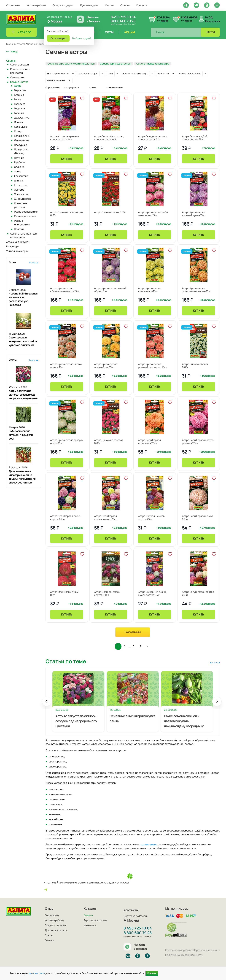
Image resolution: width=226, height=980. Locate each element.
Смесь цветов (22, 199)
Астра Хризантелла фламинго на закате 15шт (197, 290)
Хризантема (21, 176)
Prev (47, 704)
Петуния (19, 158)
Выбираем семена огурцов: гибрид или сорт (21, 435)
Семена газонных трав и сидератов (23, 235)
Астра (18, 86)
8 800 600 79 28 (123, 21)
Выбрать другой (82, 38)
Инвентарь (13, 246)
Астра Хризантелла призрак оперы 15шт (67, 442)
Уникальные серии (17, 251)
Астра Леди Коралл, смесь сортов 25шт (66, 518)
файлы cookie (37, 973)
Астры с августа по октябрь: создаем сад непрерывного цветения (23, 395)
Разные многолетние (22, 223)
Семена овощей (19, 65)
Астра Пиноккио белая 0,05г (195, 366)
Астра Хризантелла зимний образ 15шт (110, 290)
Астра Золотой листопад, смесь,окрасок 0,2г (109, 138)
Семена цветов (19, 82)
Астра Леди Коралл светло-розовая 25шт (198, 442)
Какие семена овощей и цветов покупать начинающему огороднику (184, 722)
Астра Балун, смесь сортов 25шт (198, 593)
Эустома (19, 190)
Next (217, 704)
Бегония (19, 95)
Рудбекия (20, 162)
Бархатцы (20, 90)
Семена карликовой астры (116, 64)
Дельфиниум (22, 118)
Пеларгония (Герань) (21, 151)
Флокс (18, 171)
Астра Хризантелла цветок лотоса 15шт (66, 366)
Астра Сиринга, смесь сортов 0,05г (107, 593)
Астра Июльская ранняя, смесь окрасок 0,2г (65, 138)
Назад (14, 52)
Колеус (18, 131)
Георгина (19, 108)
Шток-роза (21, 185)
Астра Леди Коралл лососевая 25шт (149, 442)
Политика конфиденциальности (184, 955)
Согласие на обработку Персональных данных (192, 950)
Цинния (19, 181)
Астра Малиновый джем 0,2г (64, 593)
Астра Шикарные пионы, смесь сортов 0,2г (152, 593)
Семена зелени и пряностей (20, 71)
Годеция (19, 113)
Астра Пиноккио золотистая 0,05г (67, 214)
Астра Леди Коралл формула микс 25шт (106, 518)
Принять (152, 973)
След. (149, 647)
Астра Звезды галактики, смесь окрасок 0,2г (153, 138)
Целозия (19, 229)
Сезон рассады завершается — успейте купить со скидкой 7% (23, 341)
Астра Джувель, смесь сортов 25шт (151, 518)
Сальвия (19, 167)
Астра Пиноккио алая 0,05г (110, 212)
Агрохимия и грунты (18, 242)
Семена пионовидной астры (153, 64)
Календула (21, 127)
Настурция (21, 145)
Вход (209, 17)
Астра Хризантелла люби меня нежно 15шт (153, 214)
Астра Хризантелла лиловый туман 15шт (194, 214)
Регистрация (212, 21)
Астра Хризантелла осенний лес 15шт (106, 366)
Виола (18, 99)
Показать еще (133, 632)
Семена (11, 61)
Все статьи (33, 360)
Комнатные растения (21, 205)
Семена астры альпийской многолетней (71, 64)
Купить (67, 159)
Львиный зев (22, 140)
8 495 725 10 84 (123, 17)
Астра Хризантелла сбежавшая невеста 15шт (65, 290)
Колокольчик (22, 136)
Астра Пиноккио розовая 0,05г (109, 442)
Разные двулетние (25, 216)
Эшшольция (21, 194)
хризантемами (149, 845)
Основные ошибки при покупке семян (133, 719)
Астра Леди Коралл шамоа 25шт (198, 518)
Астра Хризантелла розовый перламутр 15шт (153, 366)
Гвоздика (20, 104)
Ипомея (19, 122)
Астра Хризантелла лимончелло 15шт (150, 290)
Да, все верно (58, 38)
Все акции (34, 263)
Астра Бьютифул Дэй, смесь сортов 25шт (195, 138)
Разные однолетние (26, 212)
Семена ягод (18, 77)
